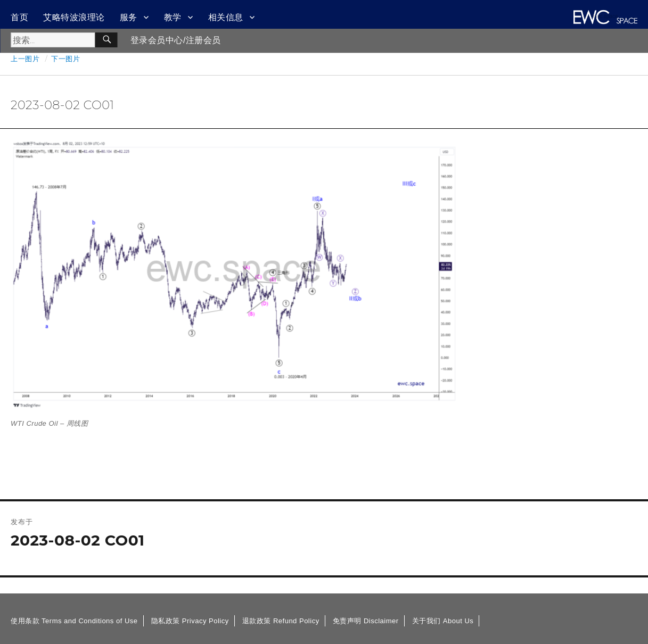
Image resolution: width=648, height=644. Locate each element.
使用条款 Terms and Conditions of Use (74, 621)
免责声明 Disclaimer (366, 621)
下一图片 (65, 59)
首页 (19, 17)
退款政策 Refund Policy (281, 621)
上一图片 (25, 59)
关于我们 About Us (443, 621)
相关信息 (226, 17)
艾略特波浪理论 (74, 17)
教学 (173, 17)
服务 (129, 17)
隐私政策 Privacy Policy (190, 621)
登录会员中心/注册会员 (176, 40)
